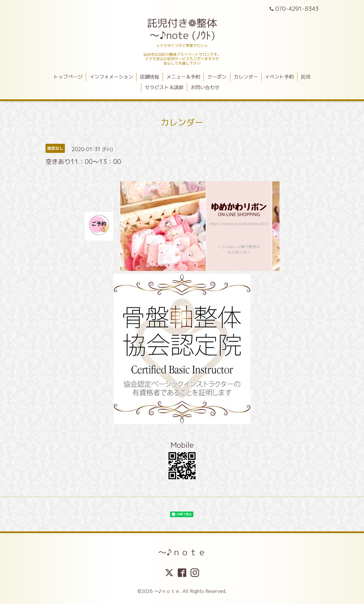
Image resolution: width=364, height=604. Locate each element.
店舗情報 (150, 77)
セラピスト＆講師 (164, 87)
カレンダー (246, 77)
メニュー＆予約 (183, 77)
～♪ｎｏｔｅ (182, 552)
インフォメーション (111, 77)
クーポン (217, 77)
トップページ (68, 77)
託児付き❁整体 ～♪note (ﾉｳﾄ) (182, 29)
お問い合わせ (205, 87)
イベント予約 (279, 77)
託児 (306, 77)
